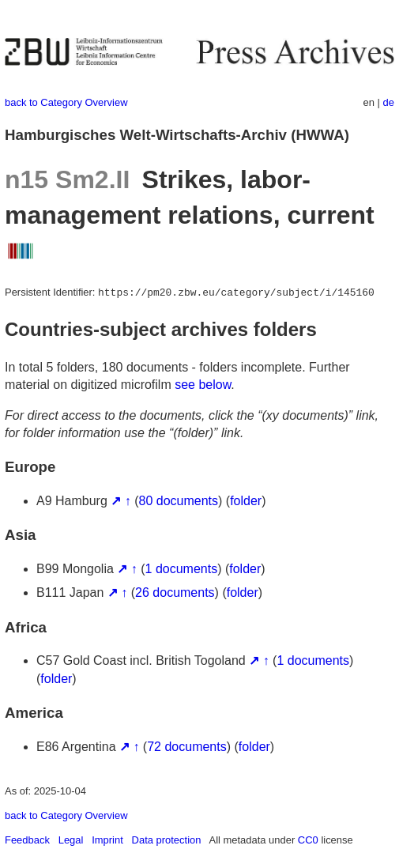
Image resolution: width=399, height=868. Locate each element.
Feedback (27, 840)
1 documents (182, 569)
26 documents (175, 593)
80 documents (179, 501)
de (389, 102)
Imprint (107, 840)
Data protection (167, 840)
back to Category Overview (66, 102)
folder (246, 501)
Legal (71, 840)
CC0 (308, 840)
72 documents (187, 747)
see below (203, 385)
